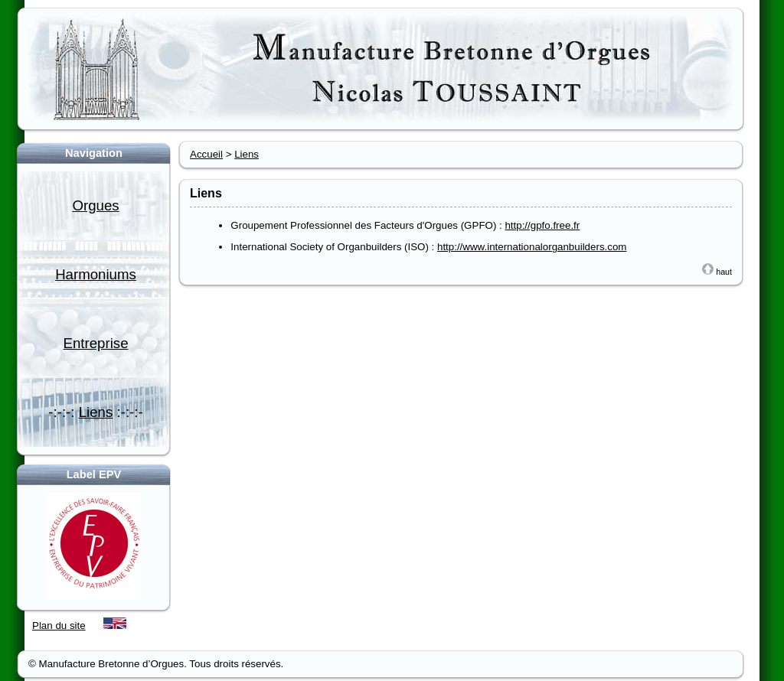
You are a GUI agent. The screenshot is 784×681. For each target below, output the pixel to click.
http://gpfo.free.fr (542, 225)
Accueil (206, 154)
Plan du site (59, 626)
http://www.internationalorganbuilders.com (532, 247)
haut (717, 272)
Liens (247, 154)
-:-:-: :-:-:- (95, 412)
